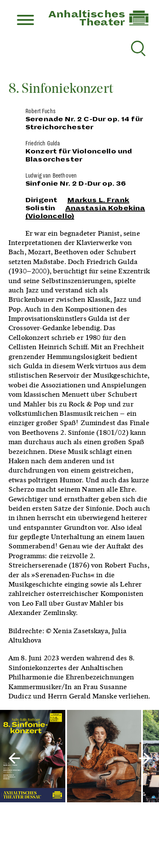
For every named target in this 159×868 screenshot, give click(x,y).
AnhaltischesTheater (87, 18)
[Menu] (25, 21)
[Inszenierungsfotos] (79, 757)
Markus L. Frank (98, 200)
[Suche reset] (137, 47)
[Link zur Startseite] (139, 24)
